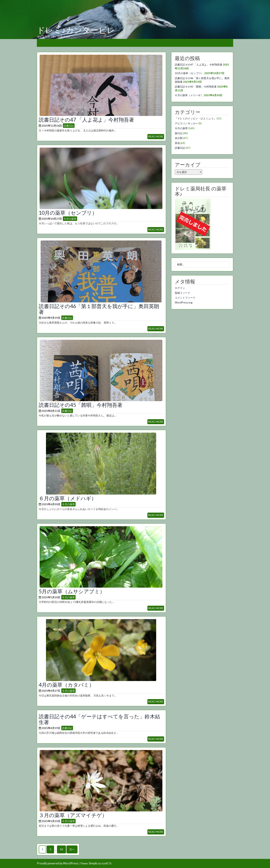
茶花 (177, 143)
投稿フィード (183, 293)
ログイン (180, 288)
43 (61, 849)
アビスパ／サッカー (186, 123)
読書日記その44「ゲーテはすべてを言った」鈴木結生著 (99, 719)
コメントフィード (185, 298)
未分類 (179, 138)
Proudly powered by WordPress (57, 863)
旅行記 (179, 133)
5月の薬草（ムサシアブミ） (72, 591)
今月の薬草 (70, 219)
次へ (72, 849)
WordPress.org (184, 302)
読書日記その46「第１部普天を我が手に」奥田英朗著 (99, 309)
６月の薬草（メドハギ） (68, 498)
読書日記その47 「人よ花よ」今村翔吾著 (86, 120)
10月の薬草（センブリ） (68, 213)
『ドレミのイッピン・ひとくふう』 (195, 118)
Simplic (93, 863)
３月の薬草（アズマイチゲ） (73, 815)
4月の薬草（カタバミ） (66, 685)
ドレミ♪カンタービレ (76, 30)
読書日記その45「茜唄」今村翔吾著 (81, 405)
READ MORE (156, 136)
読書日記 (69, 126)
